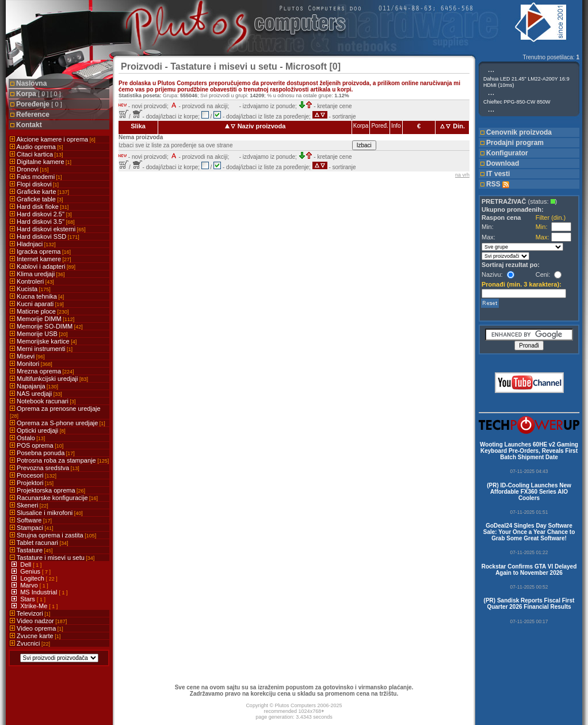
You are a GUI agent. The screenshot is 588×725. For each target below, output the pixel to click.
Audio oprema (36, 147)
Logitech (33, 578)
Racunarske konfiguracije (54, 498)
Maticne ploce (39, 311)
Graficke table (36, 199)
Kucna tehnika (37, 296)
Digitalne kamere (41, 162)
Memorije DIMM (42, 319)
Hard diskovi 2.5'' (41, 214)
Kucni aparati (37, 304)
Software (31, 520)
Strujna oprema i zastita (53, 535)
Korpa (39, 94)
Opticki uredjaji (38, 430)
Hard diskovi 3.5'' (42, 222)
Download (503, 163)
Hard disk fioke (39, 207)
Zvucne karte (35, 636)
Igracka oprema (40, 251)
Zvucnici (30, 643)
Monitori (31, 364)
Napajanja (34, 386)
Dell (26, 564)
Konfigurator (507, 153)
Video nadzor (38, 621)
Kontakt (29, 125)
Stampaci (31, 528)
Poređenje (39, 104)
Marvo (30, 585)
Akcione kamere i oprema (53, 139)
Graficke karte (39, 192)
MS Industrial (39, 592)
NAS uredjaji (36, 394)
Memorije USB (39, 334)
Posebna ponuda (42, 453)
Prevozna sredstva (45, 468)
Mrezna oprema (42, 371)
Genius (31, 571)
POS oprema (37, 445)
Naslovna (31, 83)
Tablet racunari (39, 543)
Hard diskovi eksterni (48, 229)
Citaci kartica (37, 154)
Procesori (33, 475)
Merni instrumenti (41, 349)
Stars (28, 599)
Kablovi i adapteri (43, 266)
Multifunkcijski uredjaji (49, 379)
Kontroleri (32, 281)
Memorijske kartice (43, 341)
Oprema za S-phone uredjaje (58, 423)
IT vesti (498, 174)
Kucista (30, 289)
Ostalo (27, 438)
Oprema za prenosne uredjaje (55, 412)
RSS (498, 184)
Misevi (27, 356)
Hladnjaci (33, 244)
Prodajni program (515, 143)
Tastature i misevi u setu (52, 558)
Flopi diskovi (34, 184)
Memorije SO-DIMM (46, 326)
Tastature (31, 550)
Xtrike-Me (35, 606)
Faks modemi (36, 177)
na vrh (462, 175)
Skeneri (29, 505)
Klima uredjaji (37, 274)
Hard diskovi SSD (45, 236)
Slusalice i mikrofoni (46, 513)
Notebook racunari (43, 401)
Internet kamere (41, 259)
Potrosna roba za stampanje (59, 460)
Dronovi (29, 169)
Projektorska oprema (47, 490)
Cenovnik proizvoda (519, 132)
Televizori (30, 613)
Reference (33, 115)
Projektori (32, 483)
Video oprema (37, 628)
